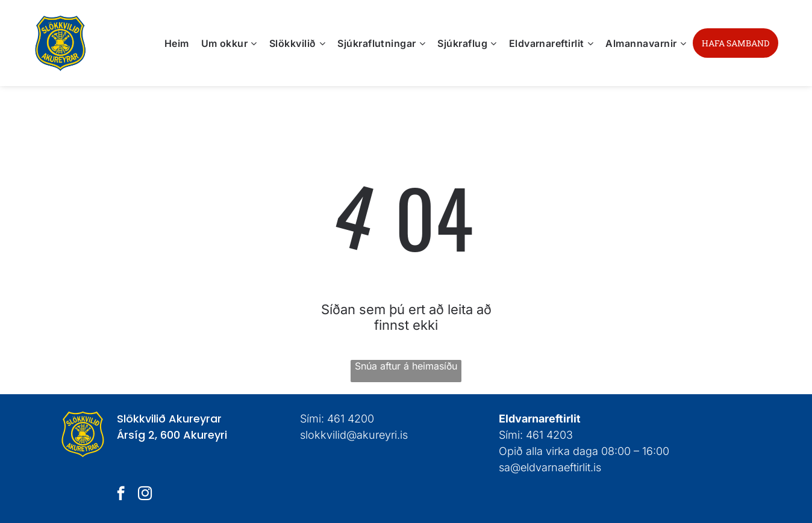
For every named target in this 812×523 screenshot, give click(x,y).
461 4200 (351, 419)
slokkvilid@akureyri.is (354, 435)
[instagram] (145, 495)
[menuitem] (177, 43)
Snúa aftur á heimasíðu (406, 366)
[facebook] (121, 495)
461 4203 (549, 435)
